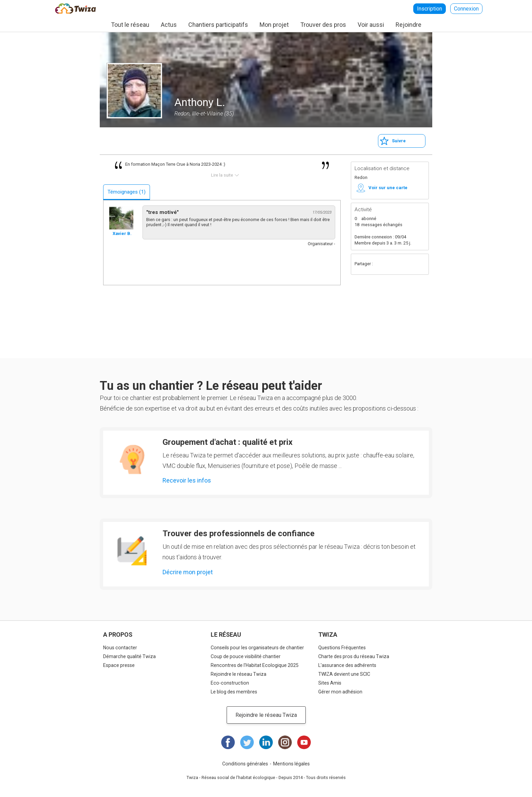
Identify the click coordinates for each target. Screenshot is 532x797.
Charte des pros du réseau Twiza (354, 656)
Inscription (430, 9)
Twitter (394, 264)
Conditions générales (245, 764)
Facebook (381, 264)
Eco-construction (230, 683)
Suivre (399, 141)
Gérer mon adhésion (340, 692)
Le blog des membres (234, 692)
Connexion (466, 9)
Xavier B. (122, 233)
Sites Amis (330, 683)
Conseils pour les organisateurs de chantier (257, 648)
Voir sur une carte (388, 188)
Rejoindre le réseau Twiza (239, 674)
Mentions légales (291, 764)
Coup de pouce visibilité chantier (246, 656)
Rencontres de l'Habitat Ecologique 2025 (255, 665)
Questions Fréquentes (342, 648)
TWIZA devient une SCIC (344, 674)
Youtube (304, 742)
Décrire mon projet (188, 572)
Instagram (285, 742)
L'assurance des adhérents (347, 665)
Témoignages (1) (127, 192)
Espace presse (119, 665)
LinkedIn (266, 742)
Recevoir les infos (187, 480)
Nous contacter (120, 648)
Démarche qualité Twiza (129, 656)
